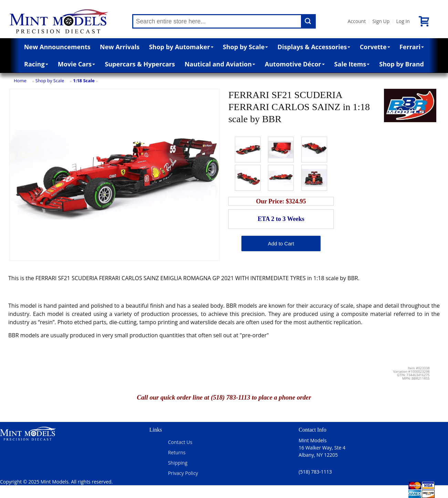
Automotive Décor (295, 64)
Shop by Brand (402, 64)
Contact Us (180, 442)
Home (20, 81)
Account (357, 21)
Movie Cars (77, 64)
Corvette (375, 47)
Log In (403, 21)
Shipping (178, 463)
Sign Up (381, 21)
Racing (36, 64)
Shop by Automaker (181, 47)
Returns (177, 452)
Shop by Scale (245, 47)
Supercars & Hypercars (140, 64)
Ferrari (412, 47)
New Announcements (57, 47)
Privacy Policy (183, 473)
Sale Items (352, 64)
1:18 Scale (84, 81)
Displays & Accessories (314, 47)
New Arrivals (120, 47)
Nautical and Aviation (220, 64)
